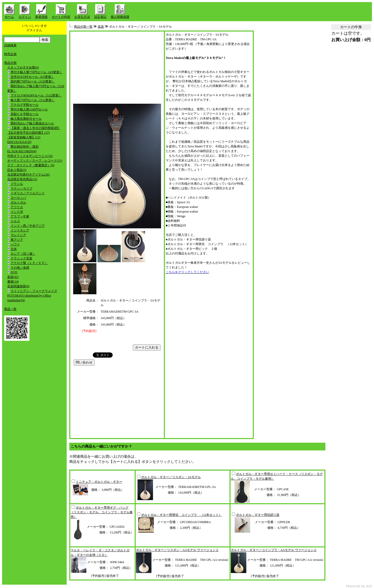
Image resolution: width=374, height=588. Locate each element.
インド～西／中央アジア (28, 226)
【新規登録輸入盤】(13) (24, 137)
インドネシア (20, 230)
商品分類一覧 (83, 27)
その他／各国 (20, 268)
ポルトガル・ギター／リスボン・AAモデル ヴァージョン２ (177, 550)
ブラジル (17, 184)
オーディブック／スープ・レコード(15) (35, 161)
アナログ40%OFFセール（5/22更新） (36, 95)
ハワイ (15, 244)
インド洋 (17, 212)
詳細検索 (10, 45)
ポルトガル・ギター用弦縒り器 (258, 515)
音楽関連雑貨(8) (18, 286)
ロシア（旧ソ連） (23, 254)
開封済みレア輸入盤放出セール (32, 123)
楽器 (101, 27)
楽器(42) (13, 277)
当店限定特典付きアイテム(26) (28, 175)
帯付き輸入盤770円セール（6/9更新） (37, 72)
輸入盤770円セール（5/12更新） (33, 100)
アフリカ (17, 207)
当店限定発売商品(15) (22, 179)
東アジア (17, 240)
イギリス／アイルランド (28, 193)
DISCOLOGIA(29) (19, 142)
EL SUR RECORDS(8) (22, 151)
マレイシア (18, 235)
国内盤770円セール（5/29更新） (33, 81)
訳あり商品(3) (17, 170)
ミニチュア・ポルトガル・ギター (99, 482)
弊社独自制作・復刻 (25, 147)
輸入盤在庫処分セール (26, 119)
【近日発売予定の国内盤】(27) (28, 133)
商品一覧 (10, 309)
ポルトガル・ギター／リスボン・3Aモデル (171, 477)
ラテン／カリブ (21, 189)
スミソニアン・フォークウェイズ (34, 291)
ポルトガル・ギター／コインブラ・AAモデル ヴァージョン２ (274, 550)
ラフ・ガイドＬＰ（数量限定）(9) (31, 165)
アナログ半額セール (25, 105)
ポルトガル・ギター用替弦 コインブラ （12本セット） (181, 515)
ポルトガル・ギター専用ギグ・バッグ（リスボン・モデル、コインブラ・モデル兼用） (102, 512)
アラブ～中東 (20, 216)
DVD (14, 272)
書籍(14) (13, 282)
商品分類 (10, 63)
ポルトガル (18, 202)
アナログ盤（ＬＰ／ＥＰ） (29, 263)
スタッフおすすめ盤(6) (23, 67)
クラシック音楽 (21, 258)
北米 (14, 249)
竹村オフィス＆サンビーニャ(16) (30, 156)
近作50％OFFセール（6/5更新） (32, 77)
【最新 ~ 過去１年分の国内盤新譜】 (36, 128)
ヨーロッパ (18, 198)
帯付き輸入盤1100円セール (29, 109)
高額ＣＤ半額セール (25, 114)
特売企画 (10, 54)
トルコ (15, 221)
